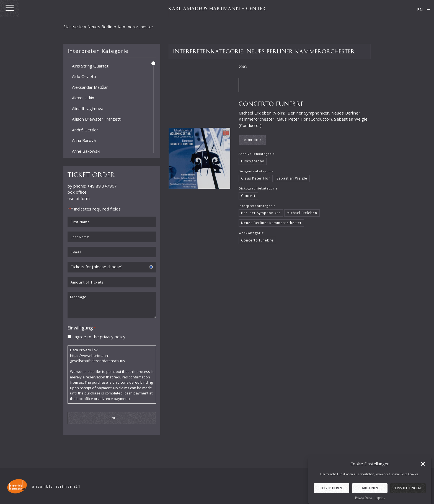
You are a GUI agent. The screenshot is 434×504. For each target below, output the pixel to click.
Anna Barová (84, 140)
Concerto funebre (271, 103)
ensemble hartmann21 (56, 486)
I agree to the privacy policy (99, 336)
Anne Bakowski (86, 151)
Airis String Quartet (90, 66)
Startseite (73, 27)
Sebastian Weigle (292, 178)
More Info (252, 140)
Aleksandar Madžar (90, 87)
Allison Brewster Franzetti (97, 119)
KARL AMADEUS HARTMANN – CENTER (217, 8)
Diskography (253, 161)
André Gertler (85, 129)
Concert (248, 196)
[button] (423, 468)
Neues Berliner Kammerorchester (271, 223)
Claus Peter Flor (255, 178)
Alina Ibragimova (88, 108)
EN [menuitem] (420, 9)
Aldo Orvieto (84, 76)
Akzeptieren (332, 492)
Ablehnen (370, 492)
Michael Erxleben (302, 213)
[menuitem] (420, 10)
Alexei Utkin (83, 98)
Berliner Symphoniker (261, 213)
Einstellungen (408, 492)
